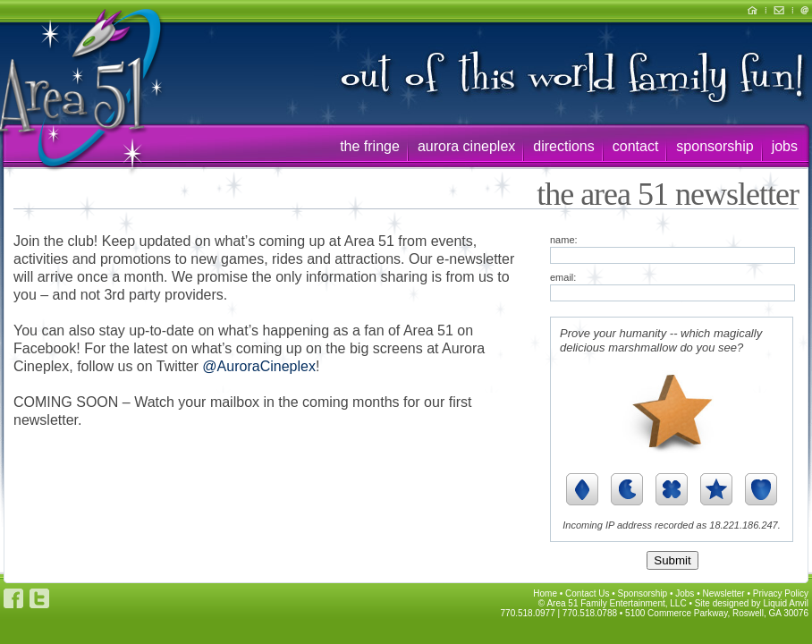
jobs (785, 146)
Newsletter (723, 593)
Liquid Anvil (786, 603)
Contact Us (587, 593)
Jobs (685, 593)
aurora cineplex (466, 146)
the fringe (370, 146)
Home (545, 593)
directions (563, 146)
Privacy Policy (781, 593)
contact (636, 146)
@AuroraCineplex (259, 366)
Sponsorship (643, 593)
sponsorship (715, 146)
